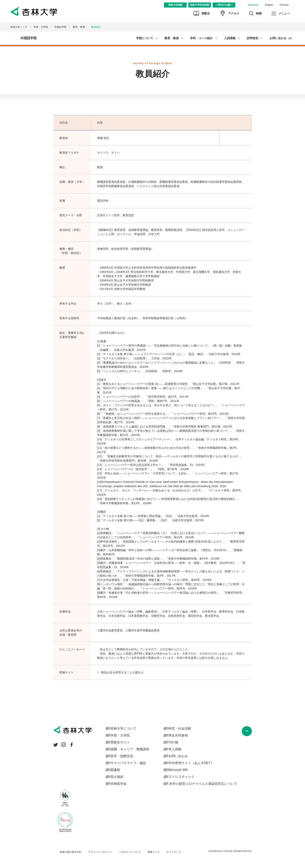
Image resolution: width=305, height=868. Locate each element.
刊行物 (173, 742)
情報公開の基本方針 (71, 852)
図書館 (115, 770)
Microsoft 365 (178, 770)
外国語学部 (60, 27)
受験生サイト (120, 742)
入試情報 (230, 38)
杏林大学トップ (19, 27)
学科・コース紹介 (201, 38)
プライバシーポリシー (100, 852)
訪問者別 (253, 38)
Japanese (253, 5)
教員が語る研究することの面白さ (122, 672)
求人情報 (175, 749)
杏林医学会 (119, 784)
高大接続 (117, 777)
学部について (145, 38)
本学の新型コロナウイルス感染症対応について (203, 784)
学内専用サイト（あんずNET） (191, 763)
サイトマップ (174, 852)
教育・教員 (172, 38)
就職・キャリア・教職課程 (130, 749)
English (269, 5)
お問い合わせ (278, 38)
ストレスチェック (181, 777)
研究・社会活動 (180, 729)
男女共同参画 (178, 735)
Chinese (284, 5)
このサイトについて (130, 852)
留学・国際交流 (122, 756)
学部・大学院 (41, 27)
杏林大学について (123, 729)
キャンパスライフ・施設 (128, 763)
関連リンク (154, 852)
